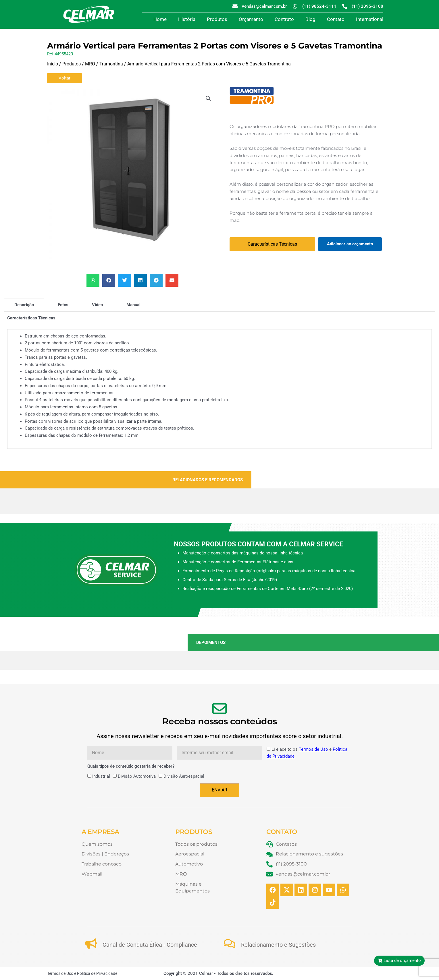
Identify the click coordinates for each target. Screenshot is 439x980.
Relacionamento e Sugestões (278, 945)
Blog (310, 19)
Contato (336, 19)
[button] (208, 98)
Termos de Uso (313, 749)
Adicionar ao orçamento (350, 244)
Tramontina (111, 64)
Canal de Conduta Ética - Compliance (150, 945)
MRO (90, 64)
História (187, 19)
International (370, 19)
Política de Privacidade (97, 973)
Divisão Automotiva (137, 776)
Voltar (64, 78)
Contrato (284, 19)
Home (160, 19)
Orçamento (251, 19)
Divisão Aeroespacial (184, 776)
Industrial (101, 776)
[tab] (24, 305)
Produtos (217, 19)
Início (53, 64)
